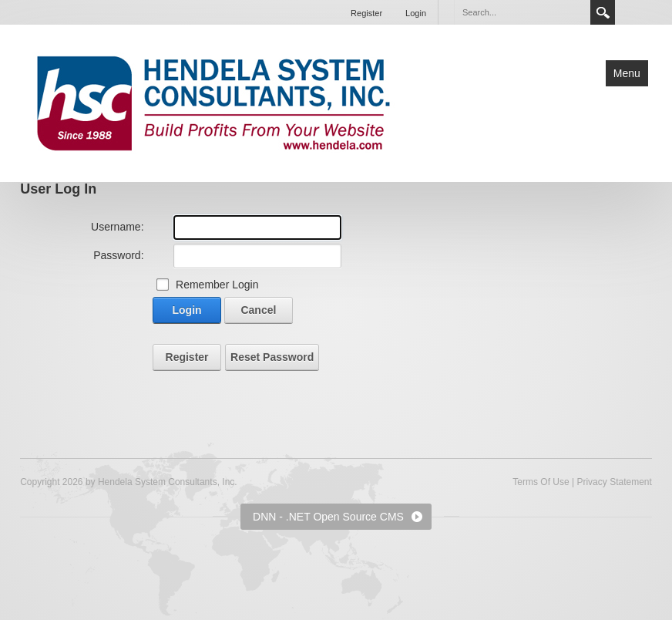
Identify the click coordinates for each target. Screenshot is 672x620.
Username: (117, 227)
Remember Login (217, 285)
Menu (627, 73)
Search (603, 12)
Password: (118, 255)
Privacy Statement (614, 482)
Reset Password (272, 357)
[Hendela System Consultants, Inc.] (213, 102)
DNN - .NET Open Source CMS (328, 517)
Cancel (258, 310)
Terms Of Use (541, 482)
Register (366, 13)
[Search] (522, 12)
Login (416, 13)
